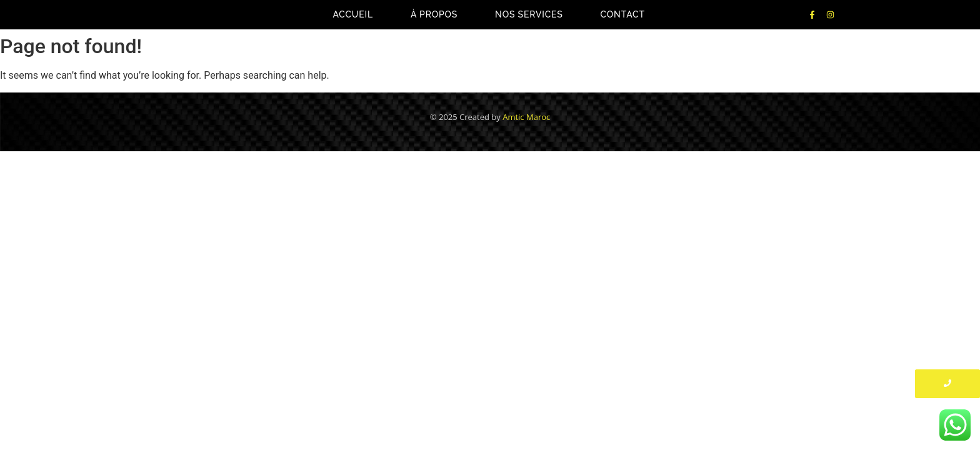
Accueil (353, 14)
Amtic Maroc (526, 117)
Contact (623, 14)
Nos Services (529, 14)
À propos (434, 14)
